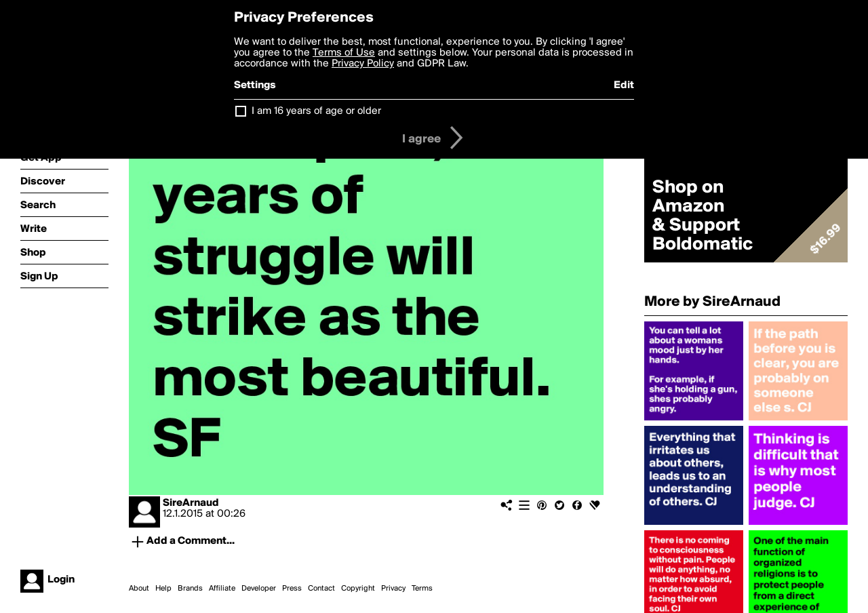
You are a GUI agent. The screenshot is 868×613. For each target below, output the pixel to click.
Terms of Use (344, 53)
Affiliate (222, 589)
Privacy (393, 589)
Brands (190, 589)
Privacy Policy (363, 64)
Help (163, 589)
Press (292, 589)
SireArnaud (191, 503)
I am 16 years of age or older (316, 111)
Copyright (358, 589)
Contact (321, 589)
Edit (624, 85)
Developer (259, 589)
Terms (422, 589)
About (139, 589)
